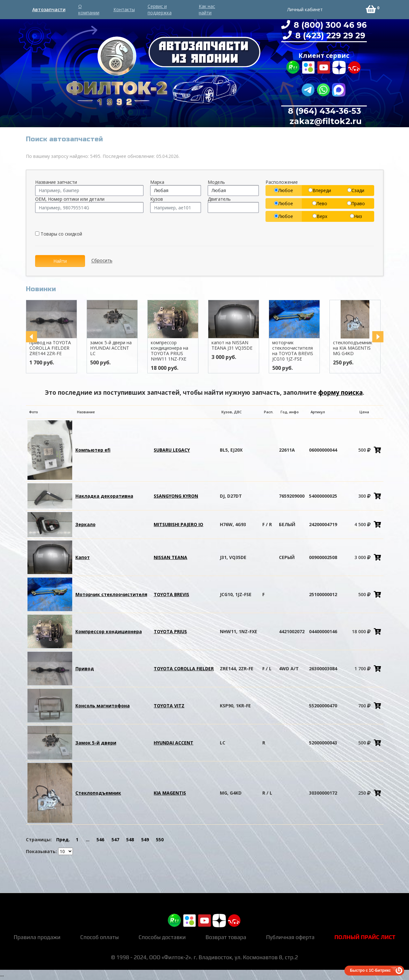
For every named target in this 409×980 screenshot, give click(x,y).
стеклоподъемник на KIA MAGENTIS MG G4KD (362, 348)
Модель (216, 182)
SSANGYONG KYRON (176, 496)
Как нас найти (207, 9)
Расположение (282, 182)
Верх (320, 216)
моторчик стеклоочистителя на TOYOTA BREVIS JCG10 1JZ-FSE (302, 350)
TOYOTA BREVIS (171, 594)
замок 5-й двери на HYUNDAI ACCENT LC (120, 348)
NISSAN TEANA (170, 557)
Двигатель (219, 199)
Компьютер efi (93, 450)
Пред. (63, 840)
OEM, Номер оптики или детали (70, 199)
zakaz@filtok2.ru (324, 121)
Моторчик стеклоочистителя (111, 594)
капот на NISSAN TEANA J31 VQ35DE (241, 345)
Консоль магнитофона (103, 706)
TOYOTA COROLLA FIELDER (184, 669)
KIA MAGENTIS (170, 793)
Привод (85, 669)
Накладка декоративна (104, 496)
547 (115, 840)
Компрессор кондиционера (109, 631)
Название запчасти (56, 182)
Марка (157, 182)
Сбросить (102, 261)
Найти (60, 261)
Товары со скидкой (59, 234)
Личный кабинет (305, 9)
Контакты (124, 9)
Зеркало (85, 524)
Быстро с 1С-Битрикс (370, 970)
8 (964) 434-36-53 (324, 111)
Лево (320, 203)
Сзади (356, 190)
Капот (83, 557)
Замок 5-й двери (96, 743)
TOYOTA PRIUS (170, 631)
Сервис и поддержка (160, 9)
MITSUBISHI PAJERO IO (178, 524)
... (88, 840)
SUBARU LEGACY (172, 450)
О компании (89, 9)
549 (145, 840)
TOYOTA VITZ (169, 706)
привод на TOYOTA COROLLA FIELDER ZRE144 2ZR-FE (59, 348)
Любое (284, 190)
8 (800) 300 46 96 (329, 25)
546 (100, 840)
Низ (356, 216)
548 (130, 840)
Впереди (320, 190)
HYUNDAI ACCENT (174, 743)
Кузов (157, 199)
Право (356, 203)
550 (160, 840)
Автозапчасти (49, 9)
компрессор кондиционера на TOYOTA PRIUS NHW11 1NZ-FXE (178, 350)
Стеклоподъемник (98, 793)
